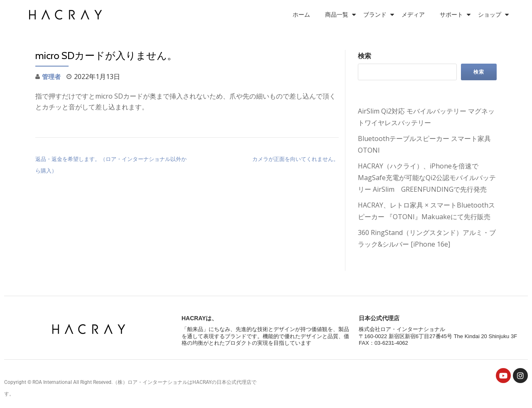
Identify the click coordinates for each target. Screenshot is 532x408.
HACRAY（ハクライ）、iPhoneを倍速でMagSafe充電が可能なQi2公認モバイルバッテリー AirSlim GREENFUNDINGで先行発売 (427, 178)
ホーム (301, 15)
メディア (413, 15)
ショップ (490, 15)
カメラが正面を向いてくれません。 (296, 159)
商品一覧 (337, 15)
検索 (365, 56)
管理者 (52, 77)
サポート (451, 15)
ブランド (375, 15)
